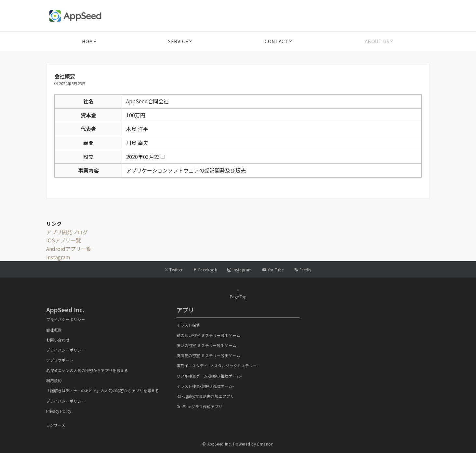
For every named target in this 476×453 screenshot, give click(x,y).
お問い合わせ (58, 340)
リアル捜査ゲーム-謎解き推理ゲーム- (209, 376)
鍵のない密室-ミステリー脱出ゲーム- (209, 335)
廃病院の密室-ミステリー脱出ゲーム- (209, 356)
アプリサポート (60, 360)
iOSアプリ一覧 (64, 240)
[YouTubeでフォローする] (273, 270)
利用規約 (54, 381)
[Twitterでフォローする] (173, 270)
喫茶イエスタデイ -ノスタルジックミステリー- (217, 366)
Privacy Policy (59, 411)
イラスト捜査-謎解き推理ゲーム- (205, 386)
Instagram (58, 257)
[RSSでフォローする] (303, 270)
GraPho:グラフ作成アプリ (199, 407)
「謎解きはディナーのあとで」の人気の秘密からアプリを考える (103, 391)
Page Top (238, 294)
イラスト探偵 (188, 325)
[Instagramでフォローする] (239, 270)
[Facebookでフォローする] (205, 270)
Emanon (265, 444)
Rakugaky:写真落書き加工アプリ (205, 396)
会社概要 (54, 330)
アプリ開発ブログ (67, 232)
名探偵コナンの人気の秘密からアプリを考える (87, 370)
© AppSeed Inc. (217, 444)
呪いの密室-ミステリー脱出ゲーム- (207, 345)
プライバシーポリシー (66, 319)
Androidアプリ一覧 (69, 249)
